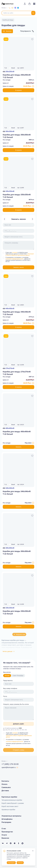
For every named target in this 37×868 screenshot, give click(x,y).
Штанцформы (7, 819)
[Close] (33, 851)
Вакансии (5, 838)
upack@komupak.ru (10, 767)
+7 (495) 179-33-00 (10, 764)
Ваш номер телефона (10, 688)
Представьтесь (8, 681)
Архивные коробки (8, 810)
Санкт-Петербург (18, 676)
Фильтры (7, 31)
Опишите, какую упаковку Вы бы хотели (16, 704)
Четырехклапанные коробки (12, 800)
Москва (7, 676)
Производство (7, 832)
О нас (4, 829)
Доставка (5, 791)
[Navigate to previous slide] (5, 219)
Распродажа (6, 822)
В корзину (19, 90)
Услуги (4, 835)
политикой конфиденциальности (15, 259)
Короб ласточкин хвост (10, 806)
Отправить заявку (19, 750)
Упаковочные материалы (11, 816)
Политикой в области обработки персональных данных (20, 255)
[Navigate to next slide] (32, 219)
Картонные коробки (9, 797)
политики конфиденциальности (15, 742)
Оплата (4, 784)
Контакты (5, 781)
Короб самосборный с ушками (13, 803)
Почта (5, 696)
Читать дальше (9, 651)
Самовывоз (6, 787)
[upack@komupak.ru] (12, 8)
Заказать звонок (18, 267)
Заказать (19, 447)
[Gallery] (18, 243)
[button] (27, 31)
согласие (15, 252)
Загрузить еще (19, 634)
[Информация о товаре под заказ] (33, 443)
